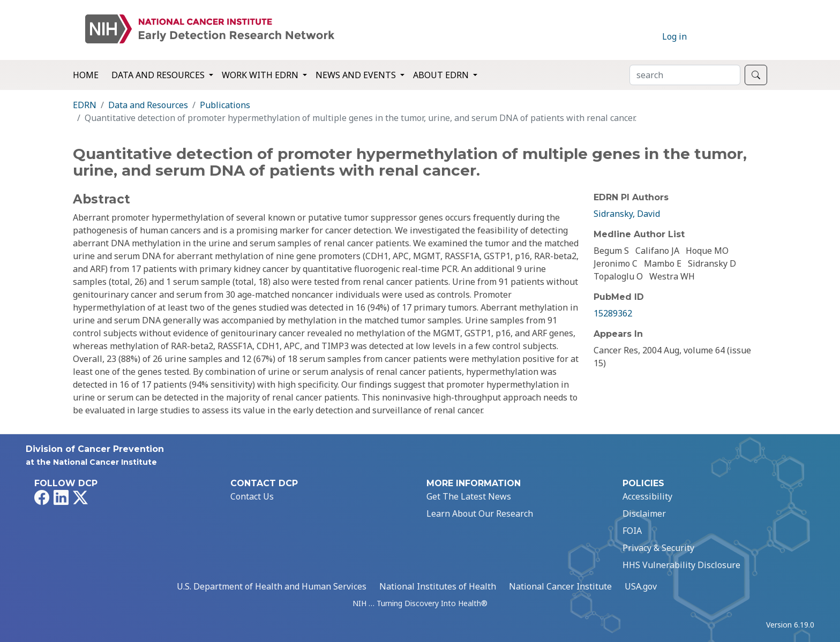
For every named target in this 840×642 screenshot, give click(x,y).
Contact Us (252, 496)
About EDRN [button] (442, 75)
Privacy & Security (658, 548)
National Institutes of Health (438, 586)
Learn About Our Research (480, 513)
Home (86, 75)
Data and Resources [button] (159, 75)
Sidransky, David (627, 214)
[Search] (685, 75)
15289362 (613, 313)
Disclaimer (644, 513)
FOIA (632, 531)
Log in (674, 36)
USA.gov (641, 586)
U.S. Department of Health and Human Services (272, 586)
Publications (225, 105)
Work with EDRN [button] (261, 75)
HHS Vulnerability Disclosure (681, 565)
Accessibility (647, 496)
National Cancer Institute (560, 586)
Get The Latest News (469, 496)
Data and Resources (148, 105)
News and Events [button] (357, 75)
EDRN (85, 105)
